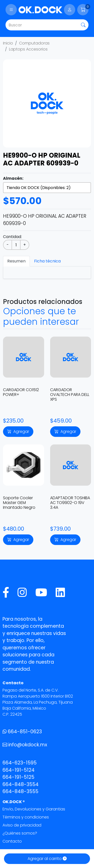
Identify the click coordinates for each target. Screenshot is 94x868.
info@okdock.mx (25, 745)
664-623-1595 (20, 763)
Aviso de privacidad (22, 825)
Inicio (8, 43)
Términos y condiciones (26, 817)
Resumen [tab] (16, 261)
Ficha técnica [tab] (47, 261)
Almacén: (13, 178)
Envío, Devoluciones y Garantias (34, 809)
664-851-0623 (22, 732)
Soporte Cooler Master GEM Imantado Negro (19, 503)
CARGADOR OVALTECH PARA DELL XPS (70, 395)
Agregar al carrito (47, 859)
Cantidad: (12, 237)
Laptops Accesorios (28, 49)
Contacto (12, 841)
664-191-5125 (18, 777)
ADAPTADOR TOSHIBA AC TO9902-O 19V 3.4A (70, 503)
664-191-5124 (19, 770)
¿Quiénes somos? (20, 833)
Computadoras (34, 43)
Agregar (18, 431)
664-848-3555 (20, 791)
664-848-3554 (21, 784)
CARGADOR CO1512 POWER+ (21, 392)
